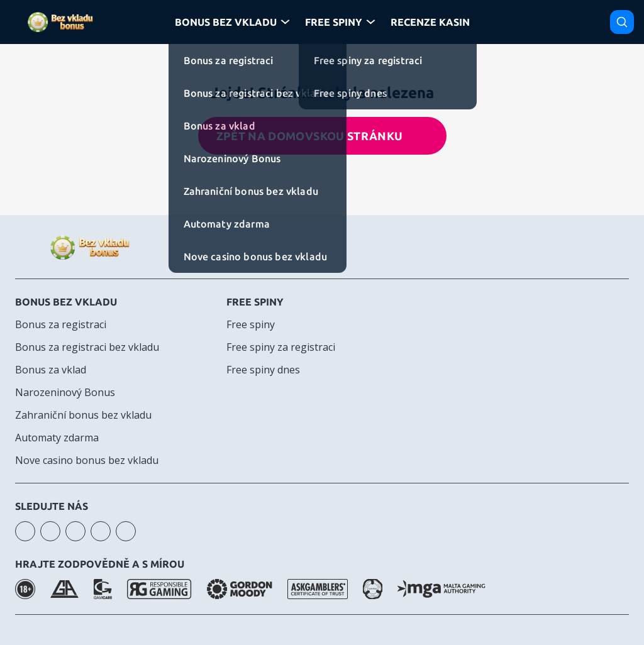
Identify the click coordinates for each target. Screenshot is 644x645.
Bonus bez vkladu (66, 302)
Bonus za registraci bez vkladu (87, 347)
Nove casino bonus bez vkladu (87, 460)
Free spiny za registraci (281, 347)
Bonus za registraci (61, 324)
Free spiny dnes (263, 370)
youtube (50, 531)
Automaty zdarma (57, 438)
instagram (25, 531)
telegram (101, 531)
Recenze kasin (430, 22)
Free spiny (255, 302)
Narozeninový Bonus (65, 392)
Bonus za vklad (51, 370)
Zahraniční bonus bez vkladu (83, 415)
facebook (75, 531)
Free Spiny (334, 22)
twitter (126, 531)
